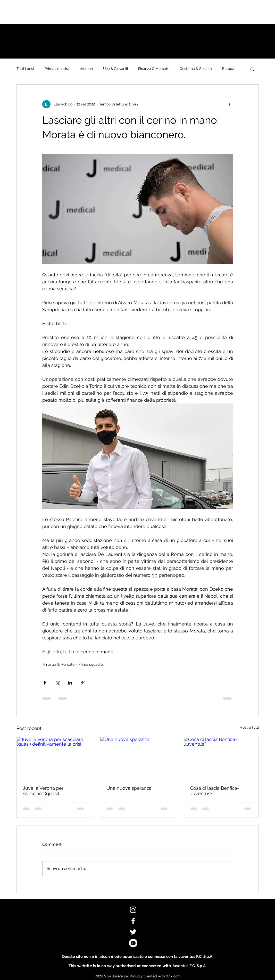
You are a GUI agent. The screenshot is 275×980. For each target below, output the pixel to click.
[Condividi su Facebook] (45, 683)
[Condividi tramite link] (83, 683)
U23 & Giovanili (115, 69)
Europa (228, 69)
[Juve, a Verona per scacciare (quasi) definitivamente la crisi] (54, 758)
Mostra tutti (249, 727)
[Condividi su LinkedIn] (70, 683)
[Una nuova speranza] (137, 758)
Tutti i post (25, 69)
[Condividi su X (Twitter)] (57, 683)
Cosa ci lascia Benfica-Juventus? (215, 791)
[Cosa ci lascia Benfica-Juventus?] (221, 758)
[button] (252, 69)
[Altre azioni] (230, 104)
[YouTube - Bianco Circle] (133, 943)
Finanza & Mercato (154, 69)
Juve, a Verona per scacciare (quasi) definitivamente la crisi (47, 791)
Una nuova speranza (129, 788)
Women (86, 69)
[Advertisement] (94, 12)
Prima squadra (57, 69)
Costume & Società (196, 69)
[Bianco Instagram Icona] (133, 910)
